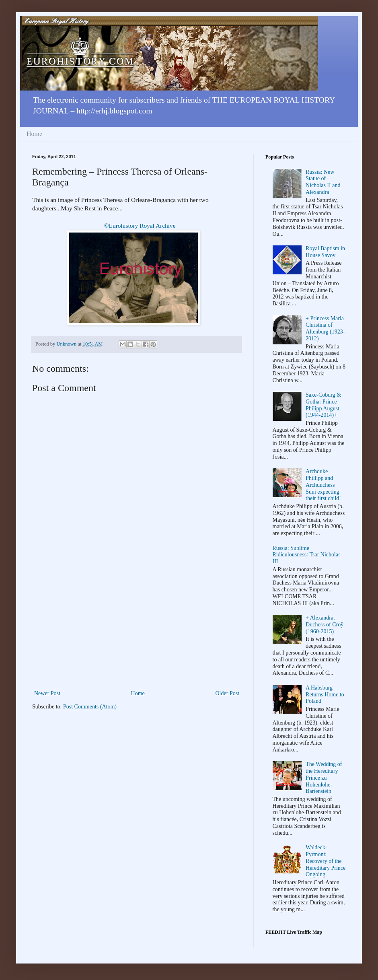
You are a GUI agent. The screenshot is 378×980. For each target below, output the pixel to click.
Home (34, 134)
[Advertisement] (137, 628)
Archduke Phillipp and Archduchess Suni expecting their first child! (323, 485)
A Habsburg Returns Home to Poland (325, 695)
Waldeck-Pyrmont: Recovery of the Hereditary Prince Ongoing (326, 861)
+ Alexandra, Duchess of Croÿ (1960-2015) (325, 625)
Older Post (228, 693)
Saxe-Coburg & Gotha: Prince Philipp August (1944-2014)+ (323, 405)
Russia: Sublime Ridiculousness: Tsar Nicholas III (307, 555)
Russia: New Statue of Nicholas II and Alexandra (323, 182)
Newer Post (47, 693)
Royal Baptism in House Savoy (325, 252)
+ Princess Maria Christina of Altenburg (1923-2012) (325, 328)
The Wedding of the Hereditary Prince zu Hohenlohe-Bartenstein (324, 778)
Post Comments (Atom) (90, 707)
